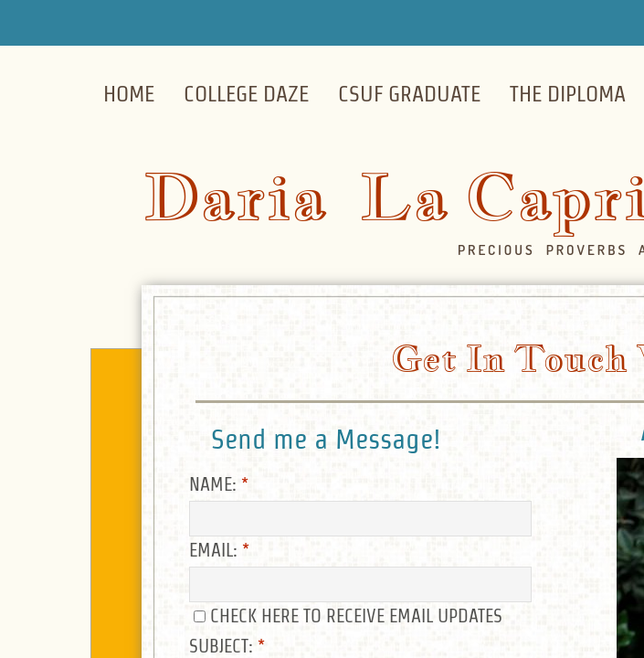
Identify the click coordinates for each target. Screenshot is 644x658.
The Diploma (568, 94)
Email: (219, 550)
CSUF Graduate (409, 94)
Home (129, 94)
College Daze (246, 94)
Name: (219, 484)
